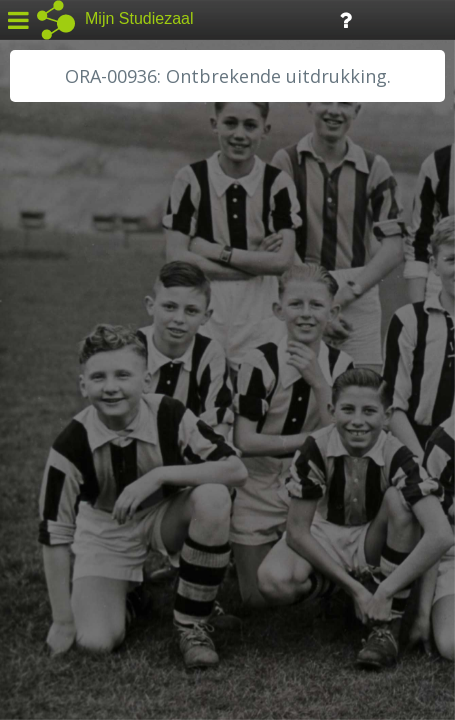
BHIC (43, 297)
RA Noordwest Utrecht (104, 455)
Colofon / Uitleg (234, 571)
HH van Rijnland (79, 387)
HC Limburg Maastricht (104, 365)
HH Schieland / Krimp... (102, 410)
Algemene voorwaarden (100, 596)
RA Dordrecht (72, 432)
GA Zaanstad (69, 320)
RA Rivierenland (78, 477)
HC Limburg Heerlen (95, 342)
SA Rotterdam (73, 500)
